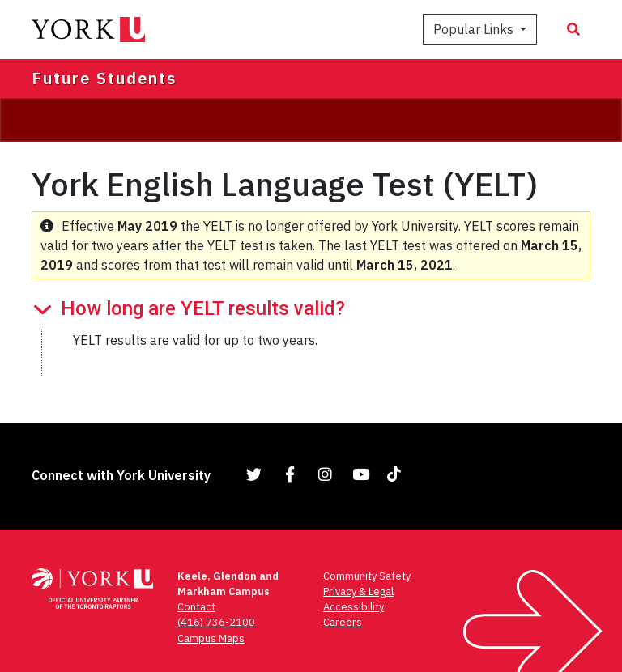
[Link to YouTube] (361, 474)
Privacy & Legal (358, 591)
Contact (196, 607)
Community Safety (367, 576)
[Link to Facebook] (290, 474)
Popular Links (475, 29)
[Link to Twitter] (254, 474)
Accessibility (354, 607)
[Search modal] (573, 29)
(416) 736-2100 (216, 622)
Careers (343, 622)
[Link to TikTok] (397, 474)
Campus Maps (211, 638)
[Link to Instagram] (326, 474)
